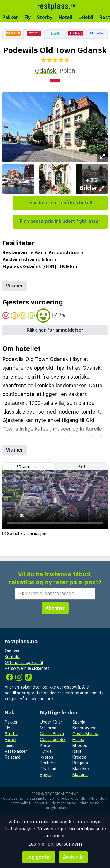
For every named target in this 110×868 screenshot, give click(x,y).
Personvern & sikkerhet (27, 668)
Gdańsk (46, 71)
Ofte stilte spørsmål (24, 663)
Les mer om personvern (55, 844)
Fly (28, 17)
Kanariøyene (84, 728)
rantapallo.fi (21, 803)
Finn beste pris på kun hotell (60, 203)
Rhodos (80, 745)
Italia (77, 751)
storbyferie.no (55, 808)
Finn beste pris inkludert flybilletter (60, 221)
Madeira (80, 775)
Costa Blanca (85, 734)
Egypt (46, 775)
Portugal (48, 763)
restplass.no (12, 799)
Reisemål (13, 757)
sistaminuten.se (40, 799)
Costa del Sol (53, 740)
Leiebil (86, 17)
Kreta (45, 745)
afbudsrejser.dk (71, 799)
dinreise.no (90, 803)
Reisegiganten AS (62, 794)
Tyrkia (46, 751)
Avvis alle (73, 857)
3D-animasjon (29, 467)
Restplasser (16, 751)
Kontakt (12, 657)
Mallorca (48, 728)
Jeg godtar (39, 857)
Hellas (78, 740)
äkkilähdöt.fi (98, 799)
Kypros (46, 757)
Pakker (10, 17)
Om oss (12, 651)
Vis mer (15, 286)
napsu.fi (41, 803)
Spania (79, 722)
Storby (45, 17)
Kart (82, 466)
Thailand (48, 769)
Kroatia (79, 757)
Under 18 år (51, 722)
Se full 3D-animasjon (24, 534)
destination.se (64, 803)
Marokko (81, 769)
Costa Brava (52, 734)
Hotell (65, 17)
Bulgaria (80, 763)
